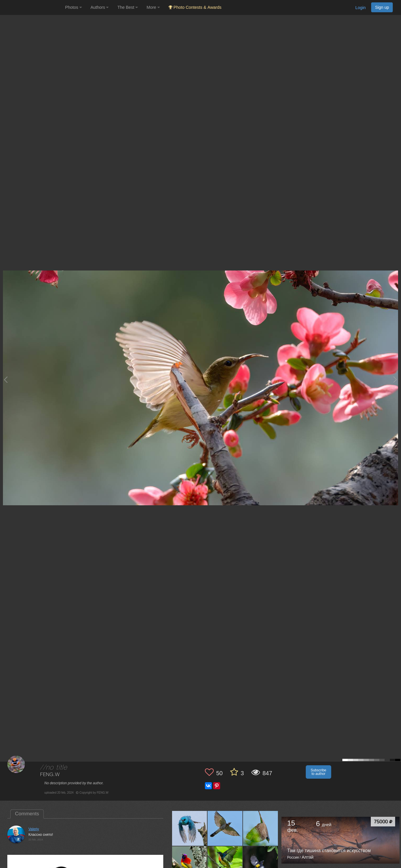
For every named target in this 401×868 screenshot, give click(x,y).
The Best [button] (128, 7)
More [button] (153, 7)
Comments (27, 814)
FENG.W (50, 775)
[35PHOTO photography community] (32, 7)
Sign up (382, 7)
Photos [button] (73, 7)
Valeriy (34, 829)
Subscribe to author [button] (318, 772)
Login (360, 8)
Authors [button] (100, 7)
